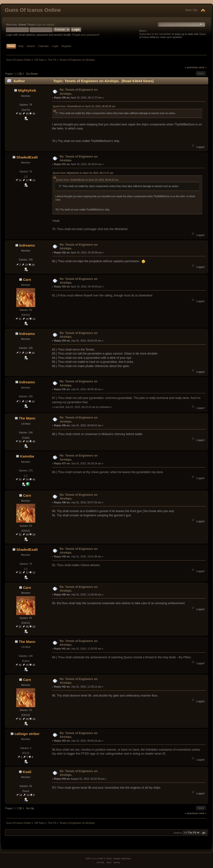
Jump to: (178, 833)
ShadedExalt (27, 157)
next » (203, 67)
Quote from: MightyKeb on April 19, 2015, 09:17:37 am (83, 173)
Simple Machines (122, 858)
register (50, 25)
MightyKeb (27, 90)
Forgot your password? (86, 35)
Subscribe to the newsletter (155, 34)
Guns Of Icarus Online (33, 10)
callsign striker (27, 734)
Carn (27, 280)
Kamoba (27, 456)
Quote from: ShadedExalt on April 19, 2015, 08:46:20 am (84, 106)
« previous (191, 67)
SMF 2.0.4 (91, 858)
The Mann (27, 418)
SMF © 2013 (105, 858)
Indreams (27, 245)
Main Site (191, 10)
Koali (27, 772)
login (39, 25)
